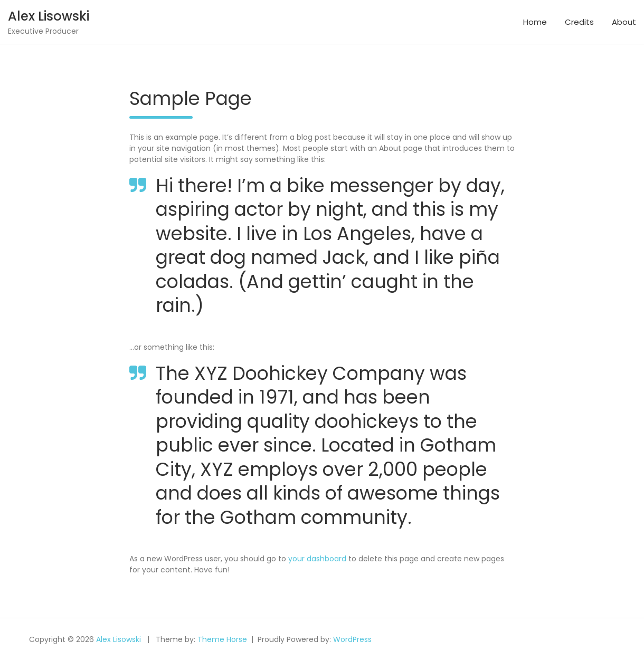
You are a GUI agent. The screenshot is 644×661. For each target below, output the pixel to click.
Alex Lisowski (49, 16)
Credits (579, 22)
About (624, 22)
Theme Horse (222, 639)
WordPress (352, 639)
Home (535, 22)
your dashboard (317, 559)
